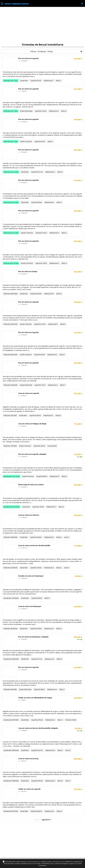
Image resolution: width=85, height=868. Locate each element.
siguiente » (47, 820)
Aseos (66, 537)
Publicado (7, 81)
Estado (22, 81)
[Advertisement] (42, 25)
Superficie (34, 81)
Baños (58, 81)
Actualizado (7, 476)
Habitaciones (48, 81)
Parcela (50, 446)
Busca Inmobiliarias (17, 4)
